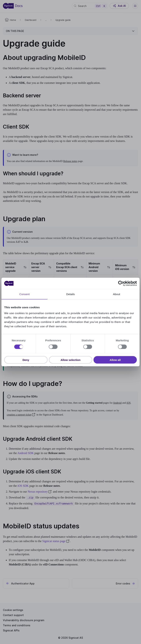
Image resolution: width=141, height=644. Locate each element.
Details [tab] (71, 294)
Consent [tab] (25, 294)
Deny (26, 360)
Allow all (115, 360)
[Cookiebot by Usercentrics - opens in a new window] (121, 283)
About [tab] (117, 294)
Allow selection (70, 360)
